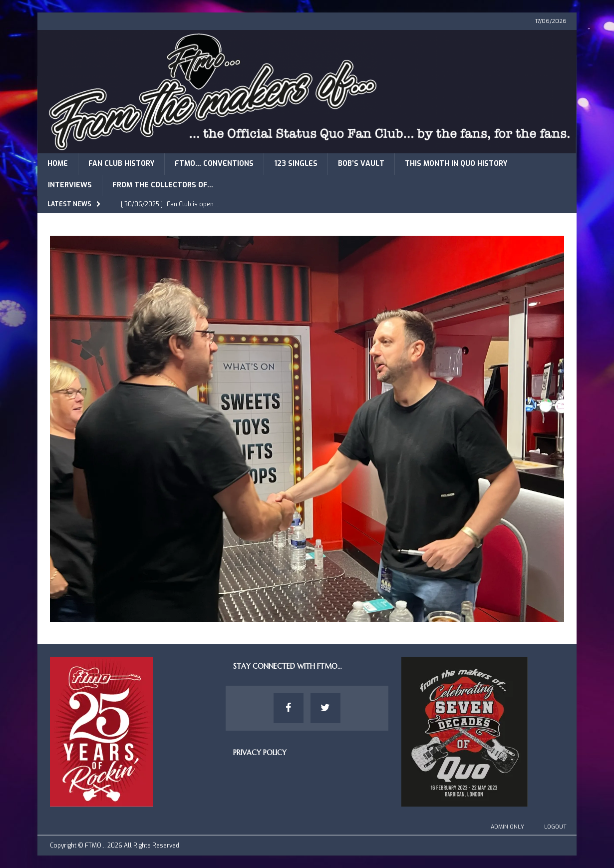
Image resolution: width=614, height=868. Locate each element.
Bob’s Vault (361, 164)
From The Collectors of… (163, 185)
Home (58, 164)
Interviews (70, 185)
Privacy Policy (260, 753)
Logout (555, 827)
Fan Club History (121, 164)
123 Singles (296, 164)
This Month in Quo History (456, 164)
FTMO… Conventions (214, 164)
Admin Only (507, 827)
